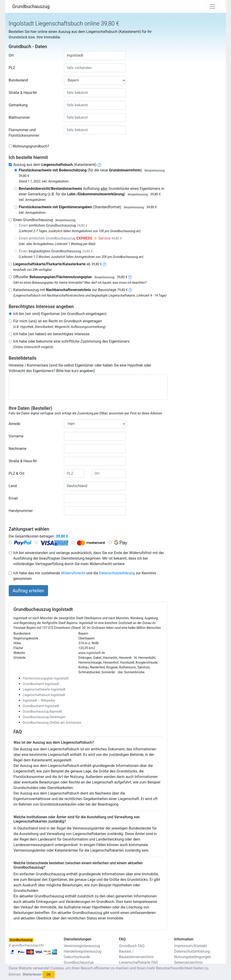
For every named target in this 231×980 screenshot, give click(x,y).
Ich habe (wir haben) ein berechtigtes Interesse (51, 334)
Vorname (16, 436)
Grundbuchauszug (31, 6)
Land (13, 486)
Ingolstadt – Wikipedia (39, 700)
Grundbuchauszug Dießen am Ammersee (52, 723)
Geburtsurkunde (77, 957)
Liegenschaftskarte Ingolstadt (44, 689)
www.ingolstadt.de (92, 653)
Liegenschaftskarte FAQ (139, 962)
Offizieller (70, 277)
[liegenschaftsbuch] (99, 165)
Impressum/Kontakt (191, 946)
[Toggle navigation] (212, 6)
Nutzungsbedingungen (193, 957)
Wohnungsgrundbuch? (31, 146)
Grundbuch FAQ (132, 946)
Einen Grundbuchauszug (45, 220)
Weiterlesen (32, 974)
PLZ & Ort (17, 473)
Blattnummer (19, 117)
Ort (11, 55)
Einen (53, 225)
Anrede (15, 424)
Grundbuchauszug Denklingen (44, 717)
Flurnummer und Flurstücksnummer (24, 133)
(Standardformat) (88, 207)
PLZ (12, 68)
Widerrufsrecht (73, 573)
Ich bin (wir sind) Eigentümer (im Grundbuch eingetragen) (60, 314)
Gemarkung (18, 105)
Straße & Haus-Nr (23, 93)
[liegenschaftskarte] (105, 264)
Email (13, 498)
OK (48, 974)
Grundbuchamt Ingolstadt (41, 684)
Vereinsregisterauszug (82, 946)
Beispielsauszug (155, 171)
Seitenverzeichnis (188, 962)
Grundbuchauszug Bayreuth (43, 711)
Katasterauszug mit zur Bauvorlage (71, 290)
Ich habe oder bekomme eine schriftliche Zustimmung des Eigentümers (71, 341)
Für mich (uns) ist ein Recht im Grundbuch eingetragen (58, 321)
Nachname (18, 449)
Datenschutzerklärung (117, 573)
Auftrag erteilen (28, 591)
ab (58, 264)
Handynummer (21, 511)
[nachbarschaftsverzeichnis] (130, 290)
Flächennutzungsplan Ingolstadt (46, 678)
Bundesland (18, 80)
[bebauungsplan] (130, 277)
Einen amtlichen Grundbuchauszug (70, 238)
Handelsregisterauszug (83, 951)
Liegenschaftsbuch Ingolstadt (44, 695)
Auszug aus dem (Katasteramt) (55, 165)
